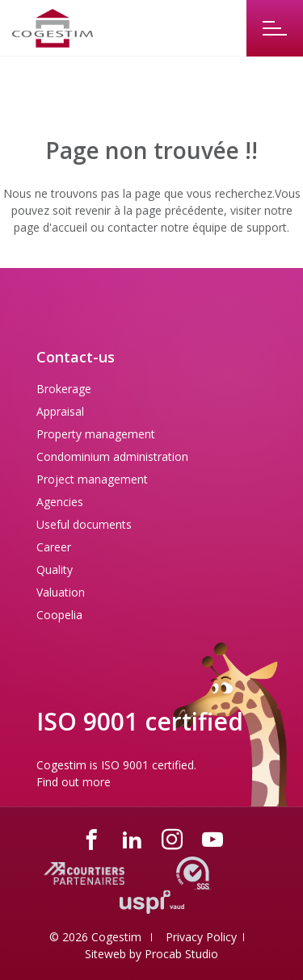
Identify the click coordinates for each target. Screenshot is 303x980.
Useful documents (84, 524)
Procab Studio (181, 954)
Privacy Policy (201, 937)
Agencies (60, 502)
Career (54, 547)
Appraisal (60, 411)
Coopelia (59, 615)
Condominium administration (112, 456)
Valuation (61, 592)
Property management (96, 434)
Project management (92, 479)
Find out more (74, 782)
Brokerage (64, 389)
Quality (55, 570)
